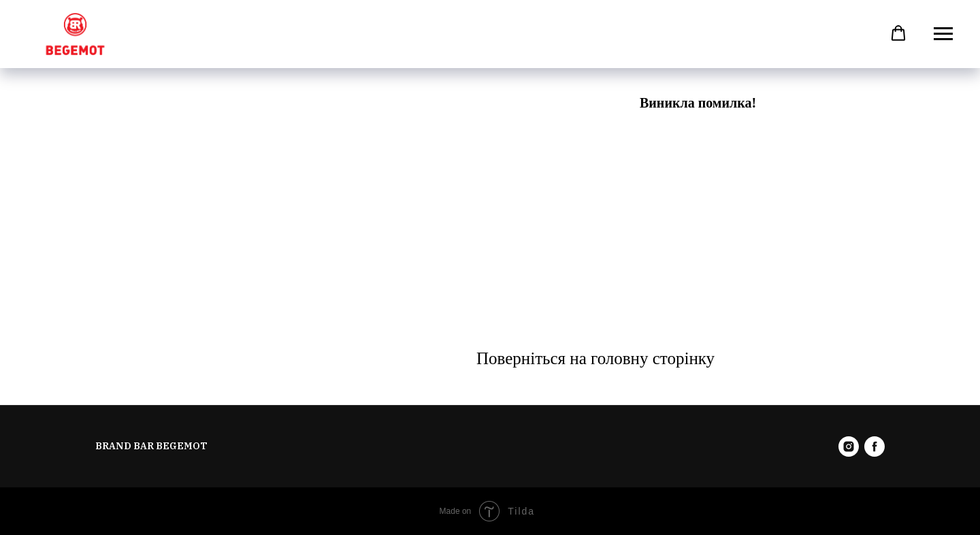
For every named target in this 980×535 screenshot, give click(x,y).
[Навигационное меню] (943, 34)
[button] (898, 33)
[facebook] (875, 447)
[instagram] (849, 447)
